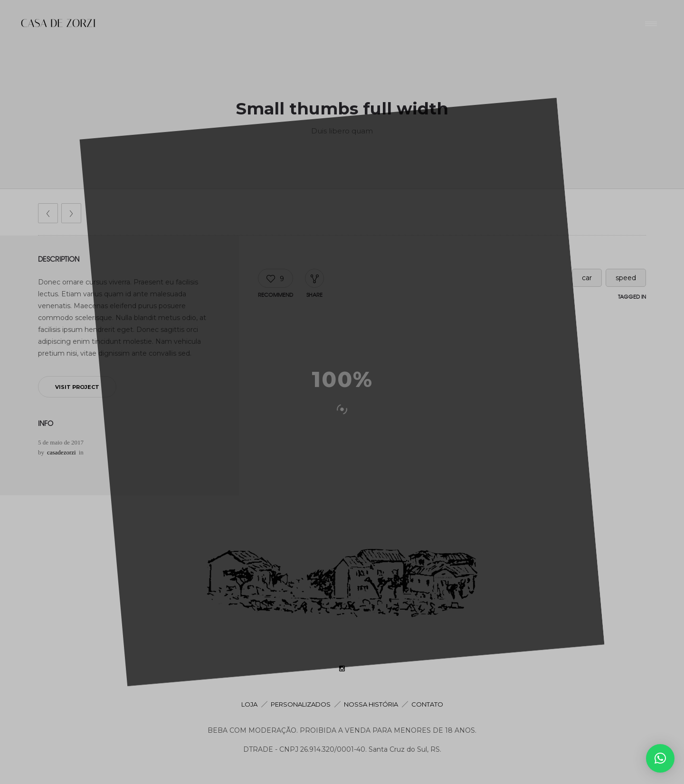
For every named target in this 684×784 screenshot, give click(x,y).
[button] (660, 758)
